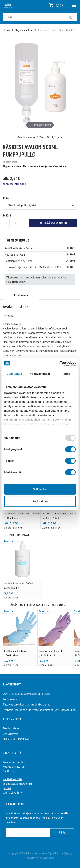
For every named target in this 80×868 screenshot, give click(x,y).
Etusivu (7, 30)
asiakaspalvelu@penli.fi (17, 784)
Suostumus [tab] (14, 374)
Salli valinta (40, 501)
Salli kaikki (40, 489)
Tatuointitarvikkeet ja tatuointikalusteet (27, 704)
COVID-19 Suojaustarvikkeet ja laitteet (26, 694)
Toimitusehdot (11, 728)
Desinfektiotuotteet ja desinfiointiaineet (45, 166)
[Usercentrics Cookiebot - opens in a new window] (59, 364)
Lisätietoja (21, 295)
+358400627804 (12, 779)
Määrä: (7, 215)
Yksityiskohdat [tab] (40, 374)
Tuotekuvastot (12, 699)
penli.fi (7, 788)
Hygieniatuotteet (24, 30)
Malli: (7, 198)
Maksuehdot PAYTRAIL (16, 739)
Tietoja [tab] (66, 374)
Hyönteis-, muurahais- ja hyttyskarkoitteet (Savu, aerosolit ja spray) (40, 710)
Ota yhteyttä (11, 734)
